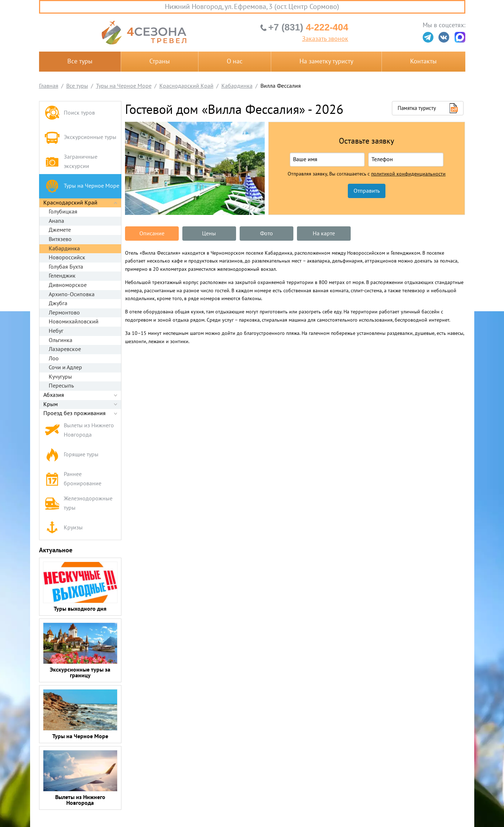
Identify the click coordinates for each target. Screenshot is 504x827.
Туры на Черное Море (82, 186)
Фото (267, 234)
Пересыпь (61, 386)
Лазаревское (65, 349)
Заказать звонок (325, 39)
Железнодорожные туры (79, 503)
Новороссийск (67, 258)
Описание (152, 234)
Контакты (423, 61)
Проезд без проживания (75, 413)
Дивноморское (68, 285)
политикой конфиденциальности (408, 174)
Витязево (60, 239)
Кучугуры (60, 377)
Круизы (64, 528)
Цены (209, 234)
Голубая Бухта (66, 267)
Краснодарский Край (70, 203)
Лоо (54, 359)
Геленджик (62, 276)
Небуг (56, 331)
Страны (160, 61)
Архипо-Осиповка (72, 294)
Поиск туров (70, 113)
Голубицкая (63, 212)
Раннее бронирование (73, 479)
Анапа (56, 221)
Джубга (58, 303)
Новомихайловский (74, 322)
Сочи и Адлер (65, 367)
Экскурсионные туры (81, 137)
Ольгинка (61, 340)
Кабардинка (64, 249)
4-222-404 (308, 27)
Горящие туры (72, 455)
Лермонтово (64, 313)
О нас (235, 61)
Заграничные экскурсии (71, 162)
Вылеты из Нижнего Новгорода (79, 430)
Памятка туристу (417, 108)
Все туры (80, 61)
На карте (324, 234)
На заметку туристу (326, 61)
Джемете (60, 230)
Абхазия (54, 395)
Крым (51, 404)
